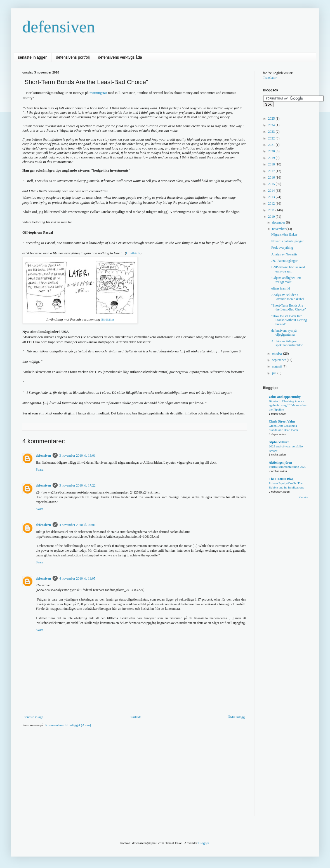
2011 (272, 210)
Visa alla (303, 497)
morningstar (99, 93)
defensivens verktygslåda (120, 57)
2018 (272, 164)
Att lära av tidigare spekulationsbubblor (287, 343)
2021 (272, 145)
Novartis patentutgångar (287, 241)
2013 (272, 197)
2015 (272, 184)
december (279, 222)
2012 (272, 203)
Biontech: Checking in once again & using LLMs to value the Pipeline (287, 405)
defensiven (59, 27)
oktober (278, 354)
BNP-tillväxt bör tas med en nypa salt (288, 269)
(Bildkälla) (107, 320)
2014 (272, 191)
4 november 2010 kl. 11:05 (77, 578)
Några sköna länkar (284, 234)
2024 (272, 125)
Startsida (136, 717)
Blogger (204, 843)
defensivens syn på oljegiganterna (284, 333)
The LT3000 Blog (281, 479)
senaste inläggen (33, 57)
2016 (272, 177)
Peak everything (282, 248)
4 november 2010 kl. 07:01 (77, 525)
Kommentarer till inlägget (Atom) (68, 725)
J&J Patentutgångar (284, 261)
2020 (272, 151)
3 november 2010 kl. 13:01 (77, 456)
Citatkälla (133, 253)
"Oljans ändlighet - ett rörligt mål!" (286, 280)
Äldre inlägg (236, 717)
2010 (272, 217)
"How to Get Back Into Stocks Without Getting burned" (289, 320)
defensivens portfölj (73, 57)
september (279, 360)
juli (275, 373)
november (279, 229)
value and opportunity (285, 397)
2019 (272, 158)
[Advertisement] (119, 775)
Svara (40, 469)
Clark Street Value (282, 421)
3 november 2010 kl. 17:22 (77, 485)
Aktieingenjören (280, 463)
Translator (270, 78)
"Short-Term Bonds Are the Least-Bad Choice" (289, 307)
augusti (277, 366)
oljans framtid (281, 288)
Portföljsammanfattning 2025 (287, 467)
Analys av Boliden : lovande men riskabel (288, 297)
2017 (272, 171)
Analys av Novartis (284, 254)
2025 (272, 118)
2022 (272, 138)
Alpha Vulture (279, 442)
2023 (272, 132)
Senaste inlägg (34, 717)
